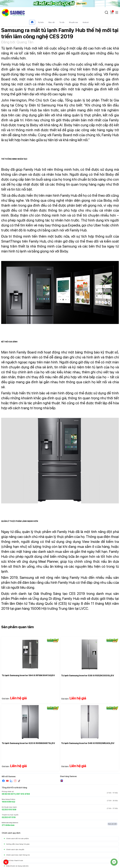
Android (86, 22)
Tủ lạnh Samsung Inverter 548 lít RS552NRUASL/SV (88, 743)
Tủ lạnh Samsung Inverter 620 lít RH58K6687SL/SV (28, 743)
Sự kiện (41, 22)
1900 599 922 (8, 802)
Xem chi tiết (112, 824)
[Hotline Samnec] (5, 863)
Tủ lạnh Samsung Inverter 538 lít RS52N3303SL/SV (88, 675)
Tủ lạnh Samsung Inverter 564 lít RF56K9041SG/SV (28, 675)
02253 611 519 (9, 817)
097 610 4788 (23, 794)
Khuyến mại (74, 22)
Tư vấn (62, 22)
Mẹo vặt (52, 22)
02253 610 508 (9, 810)
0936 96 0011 (8, 794)
